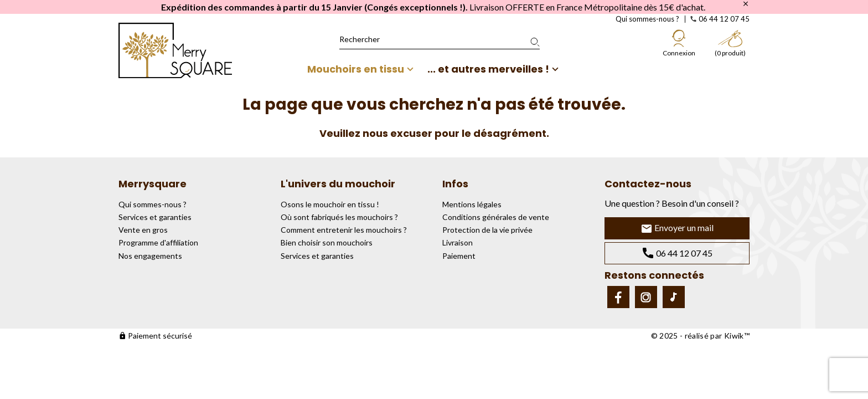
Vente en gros (143, 230)
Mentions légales (472, 204)
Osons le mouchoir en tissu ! (330, 204)
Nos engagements (150, 256)
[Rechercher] (440, 39)
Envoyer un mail (677, 229)
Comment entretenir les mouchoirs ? (344, 230)
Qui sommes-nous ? (647, 19)
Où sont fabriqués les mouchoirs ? (339, 217)
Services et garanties (155, 217)
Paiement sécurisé (155, 336)
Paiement (459, 256)
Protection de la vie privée (487, 230)
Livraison (458, 242)
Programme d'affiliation (158, 242)
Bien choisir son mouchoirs (327, 242)
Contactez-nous (648, 184)
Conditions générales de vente (496, 217)
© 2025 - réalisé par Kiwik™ (700, 336)
